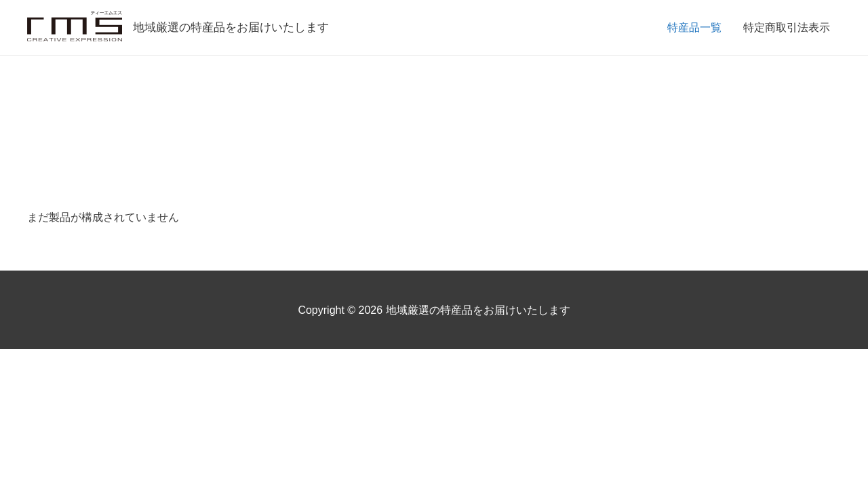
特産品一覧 (694, 27)
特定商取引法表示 (787, 27)
